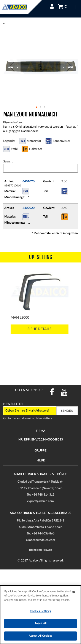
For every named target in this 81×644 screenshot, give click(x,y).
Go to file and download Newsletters (28, 418)
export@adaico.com (40, 501)
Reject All (40, 624)
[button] (12, 67)
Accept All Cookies (40, 636)
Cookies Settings (40, 611)
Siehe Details (39, 329)
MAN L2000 (20, 318)
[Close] (74, 592)
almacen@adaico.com (41, 540)
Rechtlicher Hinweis (41, 550)
